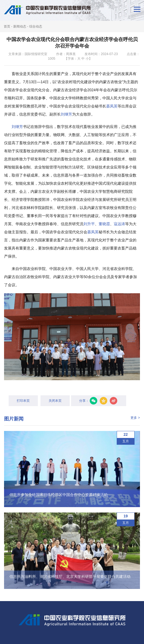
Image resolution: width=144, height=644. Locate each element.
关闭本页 (55, 401)
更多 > (135, 418)
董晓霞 (104, 224)
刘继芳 (66, 114)
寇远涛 (119, 224)
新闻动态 (20, 26)
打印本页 (23, 401)
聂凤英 (112, 106)
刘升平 (89, 224)
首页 (7, 26)
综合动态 (36, 26)
